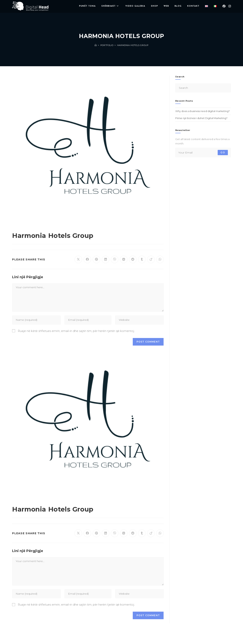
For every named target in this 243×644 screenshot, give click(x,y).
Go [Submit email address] (223, 152)
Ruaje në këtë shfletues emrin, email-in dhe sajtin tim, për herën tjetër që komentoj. (76, 331)
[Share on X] (78, 259)
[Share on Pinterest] (96, 259)
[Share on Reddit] (133, 259)
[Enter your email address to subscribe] (203, 153)
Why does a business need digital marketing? (203, 111)
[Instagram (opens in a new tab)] (230, 6)
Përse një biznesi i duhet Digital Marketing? (201, 118)
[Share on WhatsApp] (160, 259)
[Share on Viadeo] (151, 259)
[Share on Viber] (115, 259)
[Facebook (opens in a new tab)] (224, 6)
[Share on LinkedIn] (106, 259)
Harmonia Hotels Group (133, 45)
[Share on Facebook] (87, 259)
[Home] (96, 45)
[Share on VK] (124, 259)
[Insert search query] (203, 88)
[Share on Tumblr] (142, 259)
